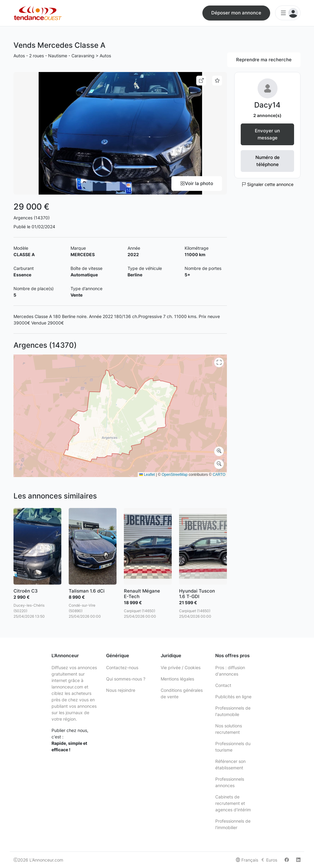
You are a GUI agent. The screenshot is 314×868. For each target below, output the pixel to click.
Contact (223, 685)
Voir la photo (197, 183)
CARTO (219, 475)
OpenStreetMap (175, 475)
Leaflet (147, 475)
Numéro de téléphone (268, 161)
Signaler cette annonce (268, 184)
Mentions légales (177, 679)
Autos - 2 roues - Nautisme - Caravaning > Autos (62, 56)
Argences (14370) (32, 218)
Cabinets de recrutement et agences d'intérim (233, 803)
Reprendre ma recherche (264, 60)
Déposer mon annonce (236, 13)
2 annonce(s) (267, 115)
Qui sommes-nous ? (126, 679)
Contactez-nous (122, 667)
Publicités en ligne (233, 697)
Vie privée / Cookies (181, 667)
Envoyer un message (267, 134)
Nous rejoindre (121, 690)
